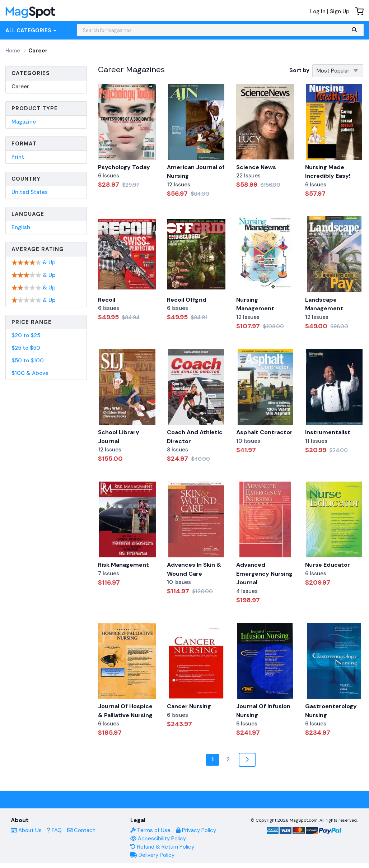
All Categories (31, 31)
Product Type (35, 108)
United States (30, 192)
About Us (26, 830)
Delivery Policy (152, 855)
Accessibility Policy (158, 839)
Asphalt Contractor (264, 432)
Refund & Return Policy (162, 847)
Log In (318, 11)
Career (20, 87)
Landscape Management (324, 304)
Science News (256, 167)
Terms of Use (150, 830)
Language (28, 214)
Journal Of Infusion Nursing (263, 711)
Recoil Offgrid (187, 300)
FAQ (54, 830)
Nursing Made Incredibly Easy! (328, 172)
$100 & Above (30, 373)
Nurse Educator (328, 565)
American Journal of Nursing (196, 172)
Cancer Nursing (189, 706)
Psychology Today (124, 167)
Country (26, 179)
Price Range (32, 322)
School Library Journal (119, 437)
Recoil (107, 300)
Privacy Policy (196, 830)
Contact (81, 830)
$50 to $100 (28, 361)
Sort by (299, 70)
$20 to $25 (26, 335)
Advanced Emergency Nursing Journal (264, 574)
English (21, 227)
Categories (31, 73)
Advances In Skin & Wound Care (194, 569)
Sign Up (340, 11)
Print (18, 157)
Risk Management (123, 565)
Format (24, 144)
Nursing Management (255, 304)
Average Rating (38, 249)
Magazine (24, 122)
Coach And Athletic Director (195, 437)
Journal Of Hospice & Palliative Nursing (125, 711)
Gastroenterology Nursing (331, 711)
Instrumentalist (328, 432)
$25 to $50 (26, 348)
